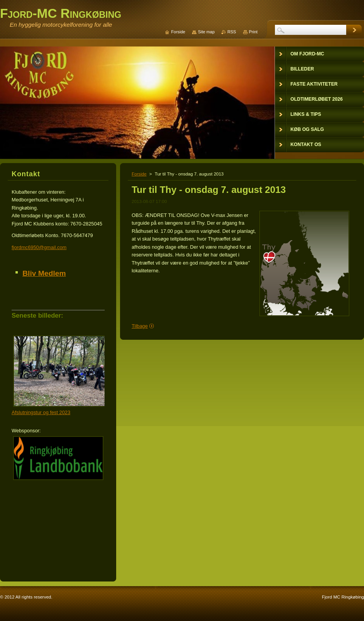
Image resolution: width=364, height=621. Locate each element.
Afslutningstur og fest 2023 (41, 412)
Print (253, 32)
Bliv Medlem (44, 273)
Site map (206, 32)
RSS (232, 32)
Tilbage (140, 326)
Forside (139, 174)
